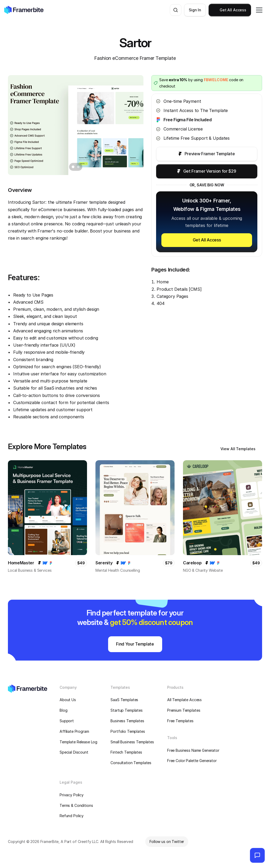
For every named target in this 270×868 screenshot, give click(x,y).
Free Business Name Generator (193, 750)
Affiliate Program (74, 731)
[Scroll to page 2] (79, 167)
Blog (63, 710)
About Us (68, 700)
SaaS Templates (124, 700)
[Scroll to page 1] (72, 167)
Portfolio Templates (128, 731)
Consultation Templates (131, 763)
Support (67, 721)
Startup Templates (127, 710)
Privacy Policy (72, 795)
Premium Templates (184, 710)
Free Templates (180, 721)
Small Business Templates (132, 742)
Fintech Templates (126, 752)
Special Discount (74, 752)
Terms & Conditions (76, 805)
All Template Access (184, 700)
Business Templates (127, 721)
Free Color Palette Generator (192, 761)
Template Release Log (78, 742)
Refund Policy (72, 816)
